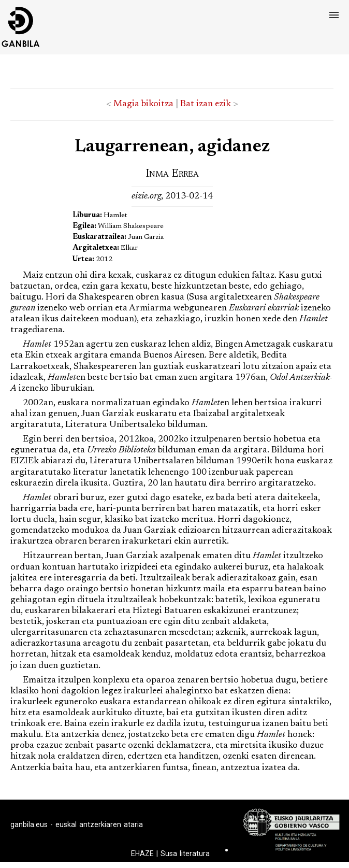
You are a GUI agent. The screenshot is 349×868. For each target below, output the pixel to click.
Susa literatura (185, 853)
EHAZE (142, 853)
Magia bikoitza (143, 104)
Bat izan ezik (206, 104)
